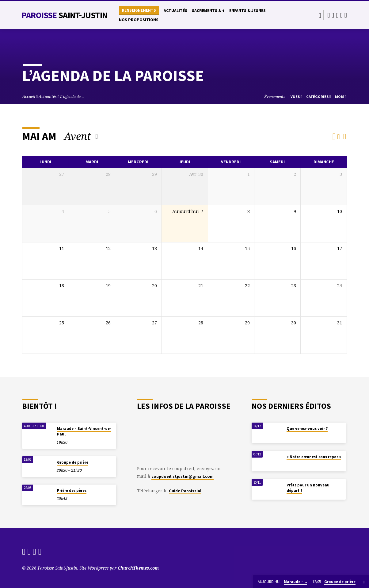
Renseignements (139, 10)
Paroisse (64, 15)
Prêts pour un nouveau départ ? (308, 488)
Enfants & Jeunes (247, 11)
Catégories (319, 97)
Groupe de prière (73, 462)
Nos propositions (139, 20)
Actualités (175, 11)
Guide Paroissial (185, 491)
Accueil (29, 97)
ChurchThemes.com (138, 568)
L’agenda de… (72, 97)
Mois (341, 97)
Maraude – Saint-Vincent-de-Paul (84, 431)
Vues (296, 97)
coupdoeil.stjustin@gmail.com (183, 476)
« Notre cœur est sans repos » (314, 457)
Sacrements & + (208, 11)
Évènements (275, 97)
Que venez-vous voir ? (307, 429)
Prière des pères (72, 491)
